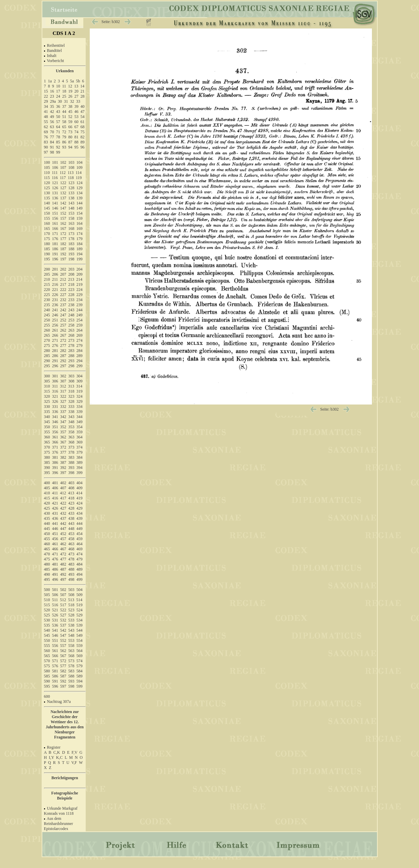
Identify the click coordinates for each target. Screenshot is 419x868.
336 (55, 412)
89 (83, 142)
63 (52, 127)
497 (63, 579)
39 (77, 106)
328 (71, 401)
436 (55, 518)
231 (55, 300)
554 (80, 640)
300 (47, 376)
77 (52, 137)
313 (71, 386)
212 (63, 279)
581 (55, 671)
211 (55, 279)
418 (71, 498)
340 (47, 417)
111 (55, 173)
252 (63, 320)
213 (71, 279)
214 (79, 279)
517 (63, 605)
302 (63, 376)
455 (47, 539)
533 (71, 620)
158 (71, 218)
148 (71, 208)
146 (55, 208)
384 (80, 457)
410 (47, 493)
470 (47, 554)
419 (80, 498)
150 (47, 213)
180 (47, 244)
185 (47, 249)
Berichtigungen (65, 778)
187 (63, 249)
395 (47, 473)
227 (63, 295)
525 (47, 615)
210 (47, 279)
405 (47, 488)
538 (71, 625)
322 (63, 396)
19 (70, 91)
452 (63, 534)
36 (58, 106)
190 (47, 254)
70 (52, 132)
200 (47, 269)
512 (63, 600)
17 (58, 91)
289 (80, 356)
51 (64, 117)
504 (80, 590)
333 (71, 407)
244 (80, 310)
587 (63, 676)
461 (55, 544)
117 (63, 178)
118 (71, 178)
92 (58, 147)
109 (80, 167)
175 (47, 239)
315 (47, 391)
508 (71, 595)
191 (55, 254)
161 (55, 223)
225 (47, 295)
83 (46, 142)
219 (80, 284)
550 (47, 640)
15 (46, 91)
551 (55, 640)
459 (80, 539)
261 (55, 330)
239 (80, 305)
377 (63, 452)
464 (80, 544)
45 (70, 112)
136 (55, 198)
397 (63, 473)
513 (71, 600)
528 (71, 615)
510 (47, 600)
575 (47, 666)
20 (77, 91)
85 (58, 142)
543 (71, 630)
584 (80, 671)
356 (55, 432)
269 (80, 335)
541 (55, 630)
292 (63, 361)
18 (64, 91)
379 (80, 452)
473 (71, 554)
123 (71, 183)
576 (55, 666)
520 (47, 610)
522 (63, 610)
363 (71, 437)
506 (55, 595)
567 (63, 656)
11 (64, 86)
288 (71, 356)
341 (55, 417)
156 (55, 218)
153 (71, 213)
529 (80, 615)
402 (63, 483)
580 (47, 671)
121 (55, 183)
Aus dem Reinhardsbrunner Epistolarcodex (59, 824)
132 (63, 193)
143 (71, 203)
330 (47, 407)
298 (71, 366)
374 (80, 447)
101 (55, 162)
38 (70, 106)
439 (80, 518)
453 (71, 534)
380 (47, 457)
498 (71, 579)
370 (47, 447)
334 (80, 407)
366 (55, 442)
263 (71, 330)
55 (46, 122)
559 (80, 646)
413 (71, 493)
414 (79, 493)
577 (63, 666)
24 (58, 96)
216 (55, 284)
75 (83, 132)
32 (72, 101)
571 (55, 661)
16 (52, 91)
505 (47, 595)
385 (47, 462)
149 (80, 208)
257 (63, 325)
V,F (74, 763)
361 (55, 437)
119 (79, 178)
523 (71, 610)
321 (55, 396)
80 (70, 137)
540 (47, 630)
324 (80, 396)
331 (55, 407)
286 (55, 356)
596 (55, 686)
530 (47, 620)
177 (63, 239)
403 (71, 483)
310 (47, 386)
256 (55, 325)
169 (80, 229)
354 (80, 427)
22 (46, 96)
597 (63, 686)
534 (80, 620)
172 (63, 234)
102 (63, 162)
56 (52, 122)
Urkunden (65, 71)
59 (70, 122)
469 (80, 549)
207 (63, 274)
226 (55, 295)
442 (63, 524)
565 (47, 656)
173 (71, 234)
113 (71, 173)
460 (47, 544)
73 (70, 132)
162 (63, 223)
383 (71, 457)
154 (80, 213)
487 (63, 569)
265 (47, 335)
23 (52, 96)
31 (66, 101)
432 (63, 513)
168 (71, 229)
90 (46, 147)
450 (47, 534)
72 (64, 132)
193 (71, 254)
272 (63, 340)
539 (80, 625)
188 (71, 249)
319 (80, 391)
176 (55, 239)
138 (71, 198)
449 (80, 529)
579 (80, 666)
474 (80, 554)
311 (55, 386)
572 (63, 661)
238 (71, 305)
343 (71, 417)
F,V (74, 752)
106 (55, 167)
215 (47, 284)
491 (55, 574)
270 (47, 340)
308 (71, 381)
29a (53, 101)
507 (63, 595)
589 (80, 676)
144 (80, 203)
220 (47, 290)
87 (70, 142)
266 (55, 335)
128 (71, 188)
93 (64, 147)
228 (71, 295)
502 (63, 590)
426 (55, 508)
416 (55, 498)
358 (71, 432)
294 (80, 361)
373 (71, 447)
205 (47, 274)
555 (47, 646)
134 (80, 193)
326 (55, 401)
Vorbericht (55, 61)
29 (46, 101)
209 (80, 274)
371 (55, 447)
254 (80, 320)
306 (55, 381)
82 (83, 137)
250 (47, 320)
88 (77, 142)
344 (80, 417)
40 (83, 106)
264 (80, 330)
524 (80, 610)
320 (47, 396)
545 (47, 635)
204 (80, 269)
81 (77, 137)
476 (55, 559)
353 (71, 427)
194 (80, 254)
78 (58, 137)
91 (52, 147)
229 (80, 295)
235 (47, 305)
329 (80, 401)
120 (47, 183)
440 (47, 524)
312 (63, 386)
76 (46, 137)
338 (71, 412)
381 (55, 457)
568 (71, 656)
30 (60, 101)
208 (71, 274)
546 (55, 635)
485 (47, 569)
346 (55, 422)
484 (80, 564)
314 (79, 386)
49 (52, 117)
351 (55, 427)
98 (52, 152)
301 (55, 376)
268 (71, 335)
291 (55, 361)
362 (63, 437)
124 (80, 183)
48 (46, 117)
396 (55, 473)
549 (80, 635)
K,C (59, 757)
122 (63, 183)
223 (71, 290)
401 (55, 483)
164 (80, 223)
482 (63, 564)
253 (71, 320)
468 (71, 549)
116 (55, 178)
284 (80, 351)
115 (47, 178)
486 (55, 569)
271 (55, 340)
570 (47, 661)
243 (71, 310)
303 (71, 376)
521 (55, 610)
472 (63, 554)
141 (55, 203)
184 (80, 244)
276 (55, 346)
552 (63, 640)
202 (63, 269)
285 (47, 356)
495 (47, 579)
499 (80, 579)
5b (78, 81)
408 (71, 488)
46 (77, 112)
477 (63, 559)
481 (55, 564)
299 (80, 366)
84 (52, 142)
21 (83, 91)
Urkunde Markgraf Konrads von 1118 (61, 811)
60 (77, 122)
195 (47, 259)
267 (63, 335)
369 (80, 442)
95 (77, 147)
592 (63, 681)
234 (80, 300)
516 (55, 605)
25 (64, 96)
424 (80, 503)
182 (63, 244)
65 (64, 127)
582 (63, 671)
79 (64, 137)
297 (63, 366)
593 (71, 681)
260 (47, 330)
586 (55, 676)
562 (63, 651)
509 (80, 595)
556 (55, 646)
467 (63, 549)
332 (63, 407)
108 (71, 167)
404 (80, 483)
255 (47, 325)
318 (71, 391)
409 (80, 488)
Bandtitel (55, 51)
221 (55, 290)
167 (63, 229)
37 (64, 106)
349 (80, 422)
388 (71, 462)
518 (71, 605)
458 (71, 539)
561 (55, 651)
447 (63, 529)
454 (80, 534)
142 (63, 203)
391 (55, 468)
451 (55, 534)
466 (55, 549)
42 (52, 112)
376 (55, 452)
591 (55, 681)
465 (47, 549)
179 (80, 239)
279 (80, 346)
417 (63, 498)
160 (47, 223)
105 (47, 167)
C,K (57, 752)
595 (47, 686)
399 (80, 473)
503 (71, 590)
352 (63, 427)
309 (80, 381)
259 (80, 325)
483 (71, 564)
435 (47, 518)
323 (71, 396)
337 (63, 412)
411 (55, 493)
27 (77, 96)
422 (63, 503)
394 (80, 468)
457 (63, 539)
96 (83, 147)
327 (63, 401)
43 (58, 112)
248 (71, 315)
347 (63, 422)
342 (63, 417)
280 (47, 351)
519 (80, 605)
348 (71, 422)
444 (80, 524)
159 (80, 218)
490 (47, 574)
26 (70, 96)
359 (80, 432)
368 (71, 442)
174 (80, 234)
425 (47, 508)
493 (71, 574)
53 (77, 117)
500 (47, 590)
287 (63, 356)
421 (55, 503)
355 (47, 432)
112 (63, 173)
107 (63, 167)
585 (47, 676)
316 (55, 391)
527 (63, 615)
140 (47, 203)
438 (71, 518)
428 (71, 508)
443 (71, 524)
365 (47, 442)
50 (58, 117)
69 (46, 132)
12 (70, 86)
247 (63, 315)
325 (47, 401)
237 (63, 305)
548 (71, 635)
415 (47, 498)
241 (55, 310)
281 (55, 351)
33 (78, 101)
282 (63, 351)
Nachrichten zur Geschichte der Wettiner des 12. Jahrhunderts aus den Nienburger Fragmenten (65, 724)
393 (71, 468)
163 (71, 223)
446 (55, 529)
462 (63, 544)
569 (80, 656)
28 (83, 96)
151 (55, 213)
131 (55, 193)
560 (47, 651)
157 (63, 218)
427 (63, 508)
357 (63, 432)
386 (55, 462)
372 (63, 447)
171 (55, 234)
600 (47, 696)
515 (47, 605)
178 (71, 239)
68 (83, 127)
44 (64, 112)
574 (80, 661)
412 (63, 493)
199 (80, 259)
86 (64, 142)
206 (55, 274)
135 (47, 198)
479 (80, 559)
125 (47, 188)
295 (47, 366)
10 (58, 86)
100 (47, 162)
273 (71, 340)
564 (80, 651)
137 (63, 198)
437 (63, 518)
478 (71, 559)
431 (55, 513)
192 (63, 254)
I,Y (51, 757)
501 (55, 590)
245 (47, 315)
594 (80, 681)
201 (55, 269)
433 (71, 513)
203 (71, 269)
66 (70, 127)
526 (55, 615)
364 (80, 437)
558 (71, 646)
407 (63, 488)
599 (80, 686)
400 (47, 483)
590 (47, 681)
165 (47, 229)
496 (55, 579)
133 (71, 193)
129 (80, 188)
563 (71, 651)
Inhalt (52, 56)
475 (47, 559)
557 (63, 646)
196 (55, 259)
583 (71, 671)
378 (71, 452)
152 (63, 213)
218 (71, 284)
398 (71, 473)
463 (71, 544)
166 (55, 229)
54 (83, 117)
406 (55, 488)
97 (46, 152)
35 (52, 106)
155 (47, 218)
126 (55, 188)
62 (46, 127)
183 (71, 244)
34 (46, 106)
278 (71, 346)
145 (47, 208)
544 (80, 630)
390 (47, 468)
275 (47, 346)
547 (63, 635)
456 (55, 539)
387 (63, 462)
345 (47, 422)
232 (63, 300)
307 (63, 381)
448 (71, 529)
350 (47, 427)
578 (71, 666)
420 (47, 503)
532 (63, 620)
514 (79, 600)
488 (71, 569)
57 (58, 122)
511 (55, 600)
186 (55, 249)
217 (63, 284)
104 (80, 162)
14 (82, 86)
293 (71, 361)
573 (71, 661)
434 (80, 513)
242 (63, 310)
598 (71, 686)
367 (63, 442)
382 (63, 457)
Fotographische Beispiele (65, 796)
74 (77, 132)
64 (58, 127)
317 (63, 391)
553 (71, 640)
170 (47, 234)
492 (63, 574)
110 (47, 173)
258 (71, 325)
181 (55, 244)
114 (79, 173)
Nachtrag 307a (59, 702)
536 (55, 625)
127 (63, 188)
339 (80, 412)
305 (47, 381)
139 (80, 198)
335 (47, 412)
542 (63, 630)
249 (80, 315)
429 (80, 508)
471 (55, 554)
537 (63, 625)
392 (63, 468)
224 (80, 290)
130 (47, 193)
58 (64, 122)
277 (63, 346)
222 (63, 290)
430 (47, 513)
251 (55, 320)
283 (71, 351)
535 (47, 625)
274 (80, 340)
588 (71, 676)
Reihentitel (56, 45)
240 (47, 310)
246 (55, 315)
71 (58, 132)
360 (47, 437)
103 (71, 162)
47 (83, 112)
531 (55, 620)
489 (80, 569)
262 (63, 330)
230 (47, 300)
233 (71, 300)
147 (63, 208)
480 (47, 564)
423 (71, 503)
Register (54, 747)
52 (70, 117)
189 (80, 249)
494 (80, 574)
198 (71, 259)
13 (76, 86)
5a (72, 81)
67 (77, 127)
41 (46, 112)
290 (47, 361)
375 (47, 452)
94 (70, 147)
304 (80, 376)
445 (47, 529)
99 (58, 152)
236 (55, 305)
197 (63, 259)
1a (50, 81)
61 (83, 122)
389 (80, 462)
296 (55, 366)
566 (55, 656)
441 (55, 524)
